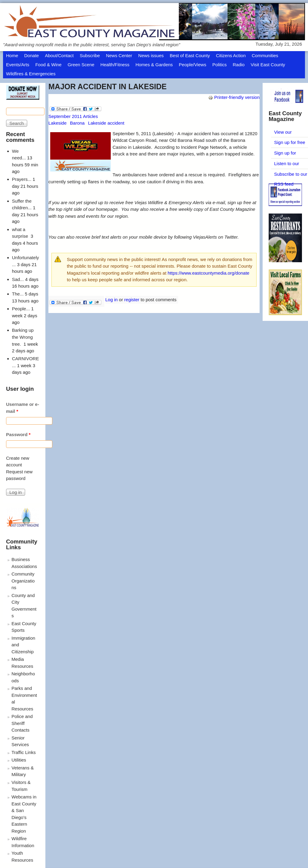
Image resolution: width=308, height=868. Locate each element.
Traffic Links (24, 752)
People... (21, 309)
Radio (239, 65)
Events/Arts (18, 65)
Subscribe (90, 55)
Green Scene (81, 65)
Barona (77, 123)
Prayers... (22, 179)
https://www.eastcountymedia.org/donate (208, 273)
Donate (31, 55)
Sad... (18, 279)
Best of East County (190, 55)
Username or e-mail (23, 408)
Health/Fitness (115, 65)
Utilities (19, 760)
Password (18, 434)
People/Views (193, 65)
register (132, 300)
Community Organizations (23, 581)
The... (18, 294)
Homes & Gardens (154, 65)
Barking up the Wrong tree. (23, 337)
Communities (265, 55)
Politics (220, 65)
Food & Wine (49, 65)
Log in (111, 300)
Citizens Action (231, 55)
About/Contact (59, 55)
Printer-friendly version (234, 97)
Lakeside (57, 123)
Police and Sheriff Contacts (22, 723)
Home (12, 55)
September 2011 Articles (73, 116)
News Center (119, 55)
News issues (151, 55)
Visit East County (268, 65)
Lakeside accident (106, 123)
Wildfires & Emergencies (31, 74)
